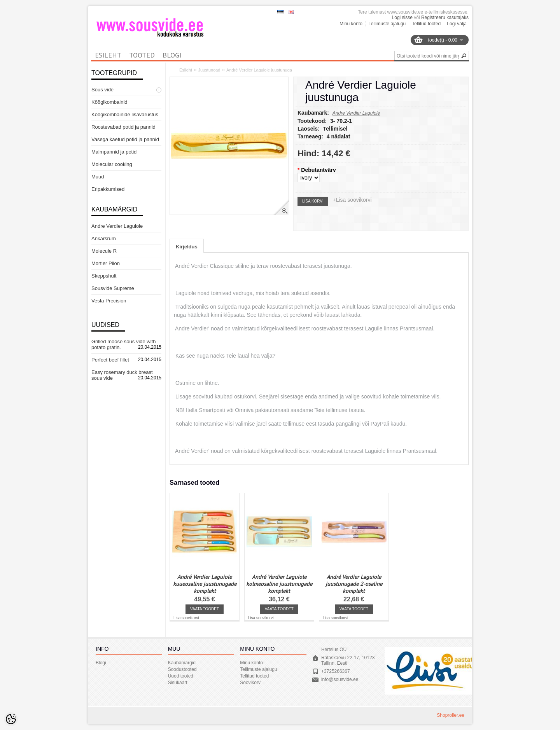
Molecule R (104, 251)
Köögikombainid (109, 102)
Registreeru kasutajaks (445, 17)
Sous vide (102, 90)
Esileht (186, 70)
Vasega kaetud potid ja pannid (125, 139)
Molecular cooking (112, 164)
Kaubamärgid (182, 663)
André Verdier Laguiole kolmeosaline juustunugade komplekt (279, 584)
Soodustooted (182, 669)
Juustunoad (209, 70)
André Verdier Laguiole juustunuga (259, 70)
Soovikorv (250, 683)
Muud (98, 177)
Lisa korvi (313, 201)
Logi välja (457, 24)
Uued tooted (181, 676)
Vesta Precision (109, 301)
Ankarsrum (104, 238)
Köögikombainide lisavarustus (125, 114)
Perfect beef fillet (110, 360)
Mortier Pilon (106, 263)
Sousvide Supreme (113, 288)
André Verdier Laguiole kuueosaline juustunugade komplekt (205, 584)
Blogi (172, 55)
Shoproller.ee (451, 715)
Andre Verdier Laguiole (117, 226)
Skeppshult (104, 276)
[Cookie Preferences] (11, 719)
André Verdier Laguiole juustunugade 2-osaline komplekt (354, 584)
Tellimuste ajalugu (387, 24)
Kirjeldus (187, 247)
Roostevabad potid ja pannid (123, 127)
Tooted (142, 55)
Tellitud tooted (426, 24)
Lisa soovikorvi (186, 618)
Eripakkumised (108, 189)
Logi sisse (402, 17)
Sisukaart (178, 683)
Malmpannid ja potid (114, 152)
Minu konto (351, 24)
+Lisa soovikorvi (352, 200)
